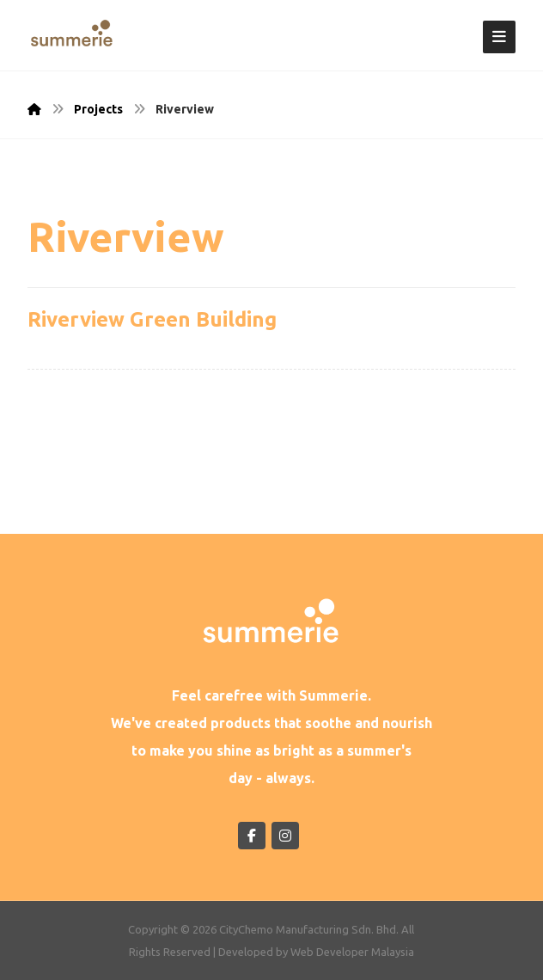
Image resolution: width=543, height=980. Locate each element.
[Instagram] (285, 836)
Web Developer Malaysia (352, 952)
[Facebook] (252, 836)
